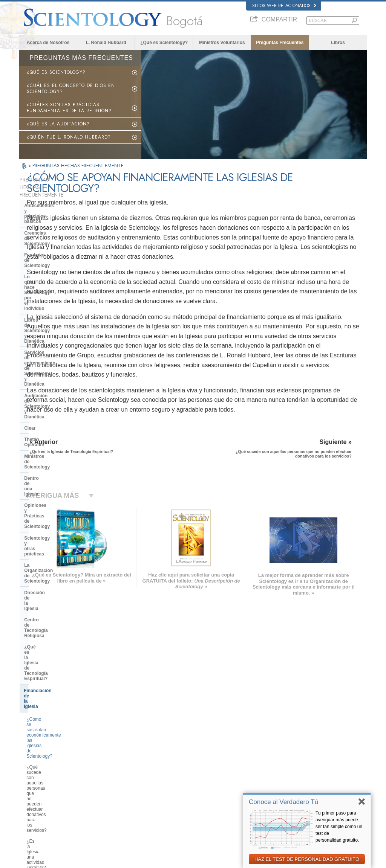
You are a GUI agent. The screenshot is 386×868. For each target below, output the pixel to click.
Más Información (195, 785)
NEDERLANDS (37, 799)
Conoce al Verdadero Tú (283, 802)
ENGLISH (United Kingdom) (49, 747)
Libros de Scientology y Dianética (60, 255)
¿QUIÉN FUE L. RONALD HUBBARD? (69, 137)
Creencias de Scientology (52, 215)
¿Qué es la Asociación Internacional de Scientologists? (58, 548)
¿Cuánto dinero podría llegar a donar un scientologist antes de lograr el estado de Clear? (58, 502)
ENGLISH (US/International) (49, 740)
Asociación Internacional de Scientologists (313, 785)
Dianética (283, 741)
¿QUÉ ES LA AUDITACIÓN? (58, 124)
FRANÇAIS (34, 761)
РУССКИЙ (33, 785)
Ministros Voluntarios (222, 43)
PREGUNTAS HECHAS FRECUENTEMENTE (78, 166)
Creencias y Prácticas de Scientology (214, 741)
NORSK (101, 747)
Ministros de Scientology (51, 322)
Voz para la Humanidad (201, 748)
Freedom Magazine (292, 792)
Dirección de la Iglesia (48, 385)
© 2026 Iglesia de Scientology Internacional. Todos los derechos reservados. (90, 860)
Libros (338, 43)
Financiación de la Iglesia (51, 425)
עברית (30, 769)
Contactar (189, 792)
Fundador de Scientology (51, 226)
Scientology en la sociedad (53, 564)
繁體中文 (31, 792)
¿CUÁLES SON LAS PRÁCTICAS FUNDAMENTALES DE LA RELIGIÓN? (69, 108)
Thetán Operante (42, 311)
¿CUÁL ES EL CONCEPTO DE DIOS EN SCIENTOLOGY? (71, 88)
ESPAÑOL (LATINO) (113, 761)
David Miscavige (289, 763)
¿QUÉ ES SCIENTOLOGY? (56, 72)
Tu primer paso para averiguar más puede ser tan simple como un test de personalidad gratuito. (339, 827)
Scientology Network (293, 748)
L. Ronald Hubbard (106, 43)
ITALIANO (103, 783)
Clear (30, 299)
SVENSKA (104, 754)
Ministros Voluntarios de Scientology (308, 777)
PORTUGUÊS (107, 790)
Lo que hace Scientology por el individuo (57, 240)
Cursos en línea (194, 777)
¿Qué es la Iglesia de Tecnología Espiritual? (59, 410)
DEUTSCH (33, 806)
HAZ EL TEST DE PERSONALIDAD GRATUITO (307, 859)
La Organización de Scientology (58, 373)
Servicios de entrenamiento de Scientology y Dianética (57, 268)
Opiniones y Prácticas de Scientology (51, 348)
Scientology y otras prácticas (56, 362)
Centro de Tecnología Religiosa (58, 396)
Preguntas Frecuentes (280, 43)
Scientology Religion (293, 755)
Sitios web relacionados (284, 6)
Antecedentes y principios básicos (52, 201)
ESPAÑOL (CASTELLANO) (119, 769)
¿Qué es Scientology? (164, 43)
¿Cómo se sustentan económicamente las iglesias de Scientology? (58, 443)
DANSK (30, 754)
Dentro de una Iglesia (47, 334)
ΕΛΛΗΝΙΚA (104, 776)
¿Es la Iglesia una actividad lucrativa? (54, 483)
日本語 (29, 777)
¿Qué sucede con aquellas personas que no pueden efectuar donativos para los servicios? (60, 464)
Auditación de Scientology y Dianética (54, 285)
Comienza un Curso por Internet (304, 770)
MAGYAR (103, 740)
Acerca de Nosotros (48, 43)
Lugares (187, 799)
